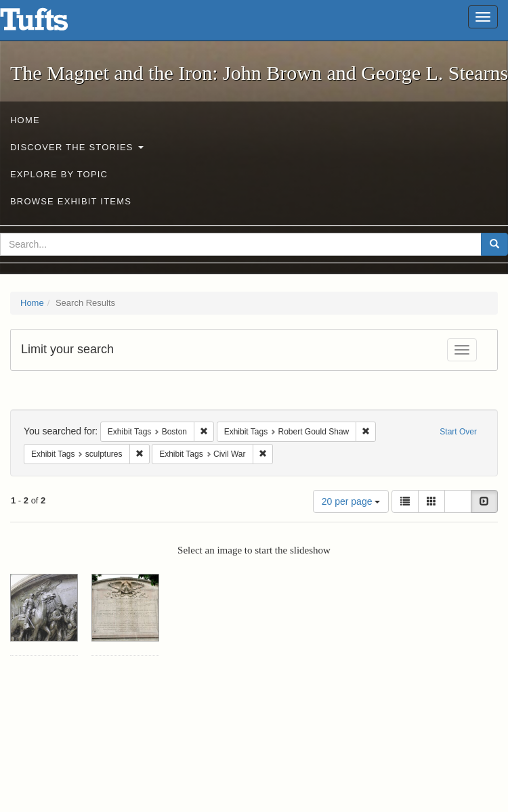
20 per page (351, 501)
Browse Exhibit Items (71, 201)
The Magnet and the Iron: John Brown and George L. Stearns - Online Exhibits (51, 24)
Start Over (458, 432)
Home (25, 120)
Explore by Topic (59, 174)
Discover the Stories (77, 147)
